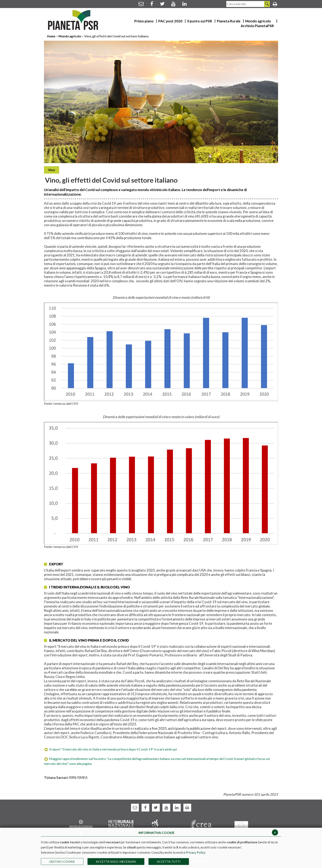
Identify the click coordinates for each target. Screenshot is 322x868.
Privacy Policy (195, 852)
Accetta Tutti (169, 862)
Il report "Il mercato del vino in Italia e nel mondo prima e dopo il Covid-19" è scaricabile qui (110, 749)
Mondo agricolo (70, 36)
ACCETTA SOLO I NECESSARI (116, 862)
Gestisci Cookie (62, 862)
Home (52, 36)
